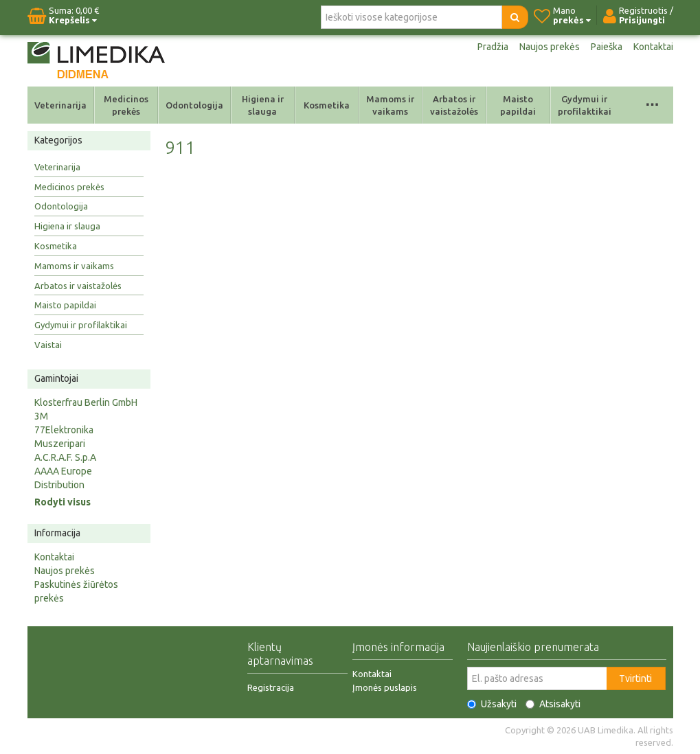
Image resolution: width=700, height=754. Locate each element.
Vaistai (48, 345)
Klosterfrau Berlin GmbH (86, 402)
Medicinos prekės (126, 105)
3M (41, 416)
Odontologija (194, 105)
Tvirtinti (635, 678)
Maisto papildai (518, 105)
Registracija (271, 687)
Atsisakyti (553, 704)
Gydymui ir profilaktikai (585, 105)
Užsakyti (492, 704)
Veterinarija (60, 105)
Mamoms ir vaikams (390, 105)
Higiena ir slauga (263, 105)
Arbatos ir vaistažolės (454, 105)
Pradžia (493, 47)
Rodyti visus (63, 502)
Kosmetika (327, 105)
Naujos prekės (550, 47)
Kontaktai (653, 47)
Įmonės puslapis (385, 687)
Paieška (607, 47)
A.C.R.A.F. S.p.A (65, 457)
